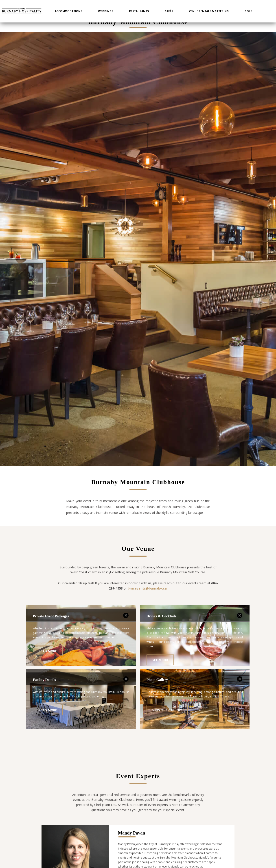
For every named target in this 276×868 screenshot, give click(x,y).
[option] (138, 249)
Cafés (169, 11)
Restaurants (139, 11)
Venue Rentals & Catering (209, 11)
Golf (248, 11)
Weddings (106, 11)
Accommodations (68, 11)
